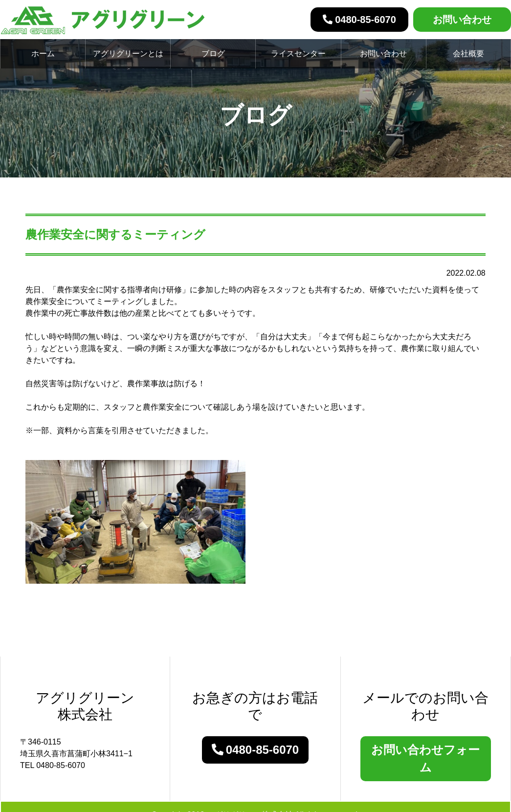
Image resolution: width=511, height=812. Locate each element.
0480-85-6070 (359, 20)
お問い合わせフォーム (425, 758)
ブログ (213, 54)
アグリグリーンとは (128, 54)
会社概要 (468, 54)
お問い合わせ (462, 20)
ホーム (43, 54)
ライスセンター (298, 54)
